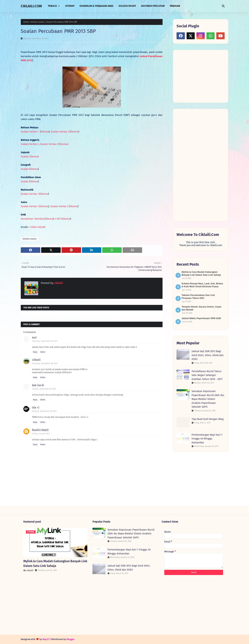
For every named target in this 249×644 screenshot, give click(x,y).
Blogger (71, 639)
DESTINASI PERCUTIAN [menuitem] (153, 6)
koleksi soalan (38, 22)
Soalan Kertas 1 (30, 132)
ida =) (36, 408)
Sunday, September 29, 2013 (44, 389)
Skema (45, 132)
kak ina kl (38, 385)
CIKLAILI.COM (31, 6)
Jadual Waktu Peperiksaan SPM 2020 (201, 318)
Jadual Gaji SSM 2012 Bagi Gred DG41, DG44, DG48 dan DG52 (208, 355)
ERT (59, 219)
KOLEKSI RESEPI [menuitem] (127, 6)
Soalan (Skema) (30, 157)
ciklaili (58, 283)
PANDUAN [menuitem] (175, 6)
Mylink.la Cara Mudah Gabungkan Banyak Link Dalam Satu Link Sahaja (55, 563)
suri (34, 337)
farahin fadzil (40, 430)
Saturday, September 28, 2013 (45, 341)
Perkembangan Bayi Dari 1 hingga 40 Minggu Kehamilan (207, 439)
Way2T (46, 639)
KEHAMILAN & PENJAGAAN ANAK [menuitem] (96, 6)
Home (26, 22)
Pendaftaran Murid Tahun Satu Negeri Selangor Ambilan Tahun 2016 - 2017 (207, 375)
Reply (35, 352)
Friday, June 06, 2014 (41, 434)
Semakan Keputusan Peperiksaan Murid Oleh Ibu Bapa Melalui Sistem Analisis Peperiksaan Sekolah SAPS (208, 399)
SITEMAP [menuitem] (70, 6)
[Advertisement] (202, 76)
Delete (43, 352)
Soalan (25, 169)
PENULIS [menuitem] (52, 6)
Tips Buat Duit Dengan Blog (208, 419)
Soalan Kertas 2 (60, 132)
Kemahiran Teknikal (32, 219)
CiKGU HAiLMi (38, 227)
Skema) (64, 144)
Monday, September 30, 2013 (44, 411)
